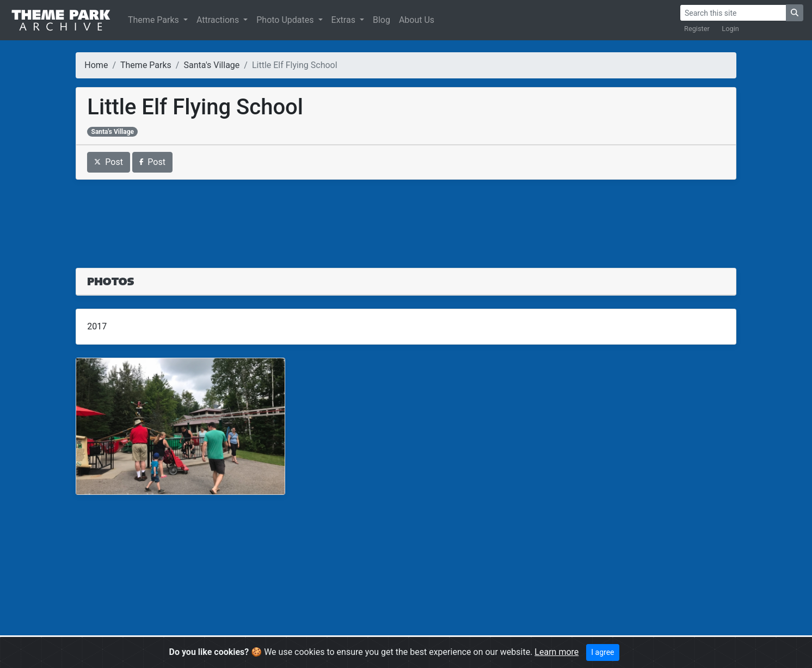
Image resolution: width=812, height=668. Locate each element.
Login (730, 29)
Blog (382, 20)
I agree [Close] (602, 652)
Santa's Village (211, 65)
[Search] (733, 13)
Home (96, 65)
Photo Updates (286, 20)
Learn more (556, 652)
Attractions (219, 20)
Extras (345, 20)
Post (109, 162)
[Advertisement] (406, 217)
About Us (417, 20)
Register (697, 29)
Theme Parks (155, 20)
